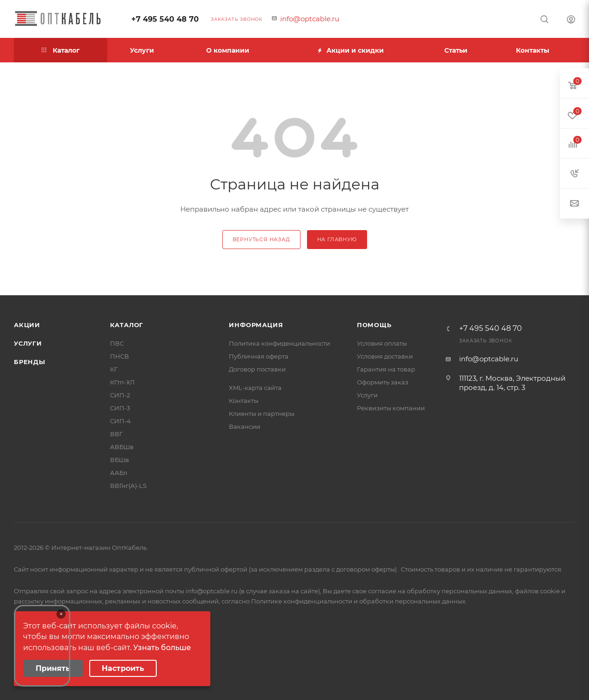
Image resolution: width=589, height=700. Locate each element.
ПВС (117, 343)
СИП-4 (120, 421)
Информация (256, 325)
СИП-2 (120, 395)
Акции (27, 325)
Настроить (123, 668)
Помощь (374, 325)
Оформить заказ (383, 382)
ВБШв (120, 460)
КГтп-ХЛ (122, 382)
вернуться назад (261, 239)
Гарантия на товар (386, 369)
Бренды (30, 362)
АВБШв (122, 447)
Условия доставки (385, 356)
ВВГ (116, 434)
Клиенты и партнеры (262, 414)
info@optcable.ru (310, 19)
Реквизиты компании (391, 408)
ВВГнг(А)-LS (128, 486)
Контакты (244, 401)
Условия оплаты (382, 343)
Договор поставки (257, 369)
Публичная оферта (259, 356)
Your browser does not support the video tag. (42, 646)
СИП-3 (120, 408)
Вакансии (245, 426)
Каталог (127, 325)
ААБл (119, 473)
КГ (114, 369)
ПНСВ (120, 356)
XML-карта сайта (255, 388)
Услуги (28, 343)
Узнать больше (162, 648)
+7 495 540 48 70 (165, 19)
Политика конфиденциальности (279, 343)
